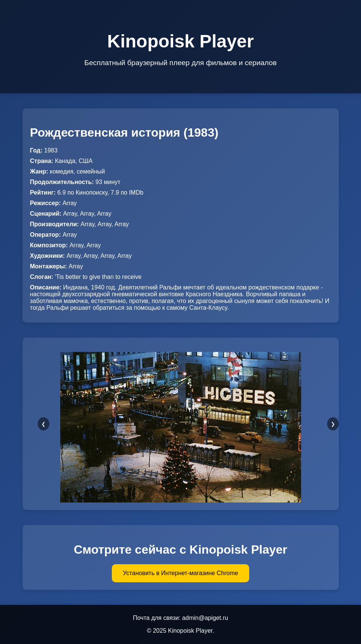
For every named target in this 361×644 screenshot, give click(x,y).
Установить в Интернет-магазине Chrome (181, 573)
